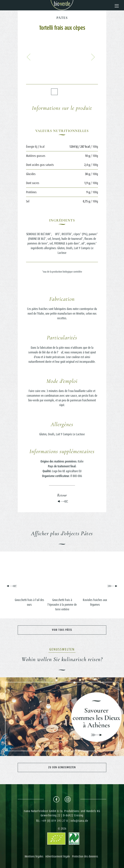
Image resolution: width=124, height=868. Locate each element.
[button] (29, 57)
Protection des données (85, 856)
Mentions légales (34, 856)
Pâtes (62, 18)
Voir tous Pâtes (62, 630)
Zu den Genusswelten (62, 767)
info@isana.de (79, 821)
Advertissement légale (58, 856)
